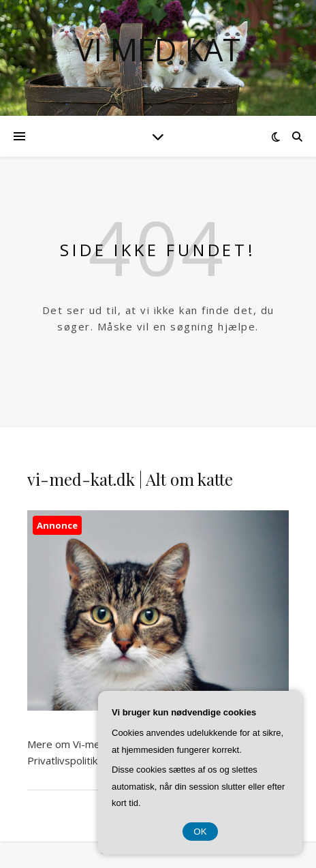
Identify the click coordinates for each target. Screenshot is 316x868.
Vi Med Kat (158, 49)
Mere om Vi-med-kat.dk (82, 744)
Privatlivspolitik (62, 760)
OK (200, 832)
